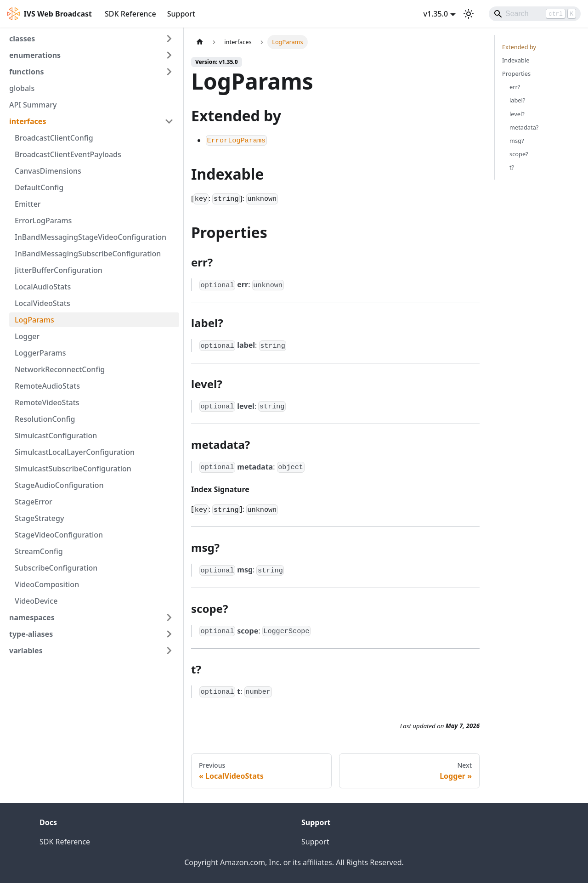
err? (515, 87)
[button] (91, 39)
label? (517, 100)
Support (181, 14)
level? (517, 114)
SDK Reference (130, 14)
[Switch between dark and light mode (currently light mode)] (469, 14)
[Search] (535, 14)
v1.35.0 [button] (435, 14)
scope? (519, 154)
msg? (517, 141)
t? (512, 167)
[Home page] (200, 42)
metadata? (524, 127)
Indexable (516, 60)
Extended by (519, 47)
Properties (516, 74)
